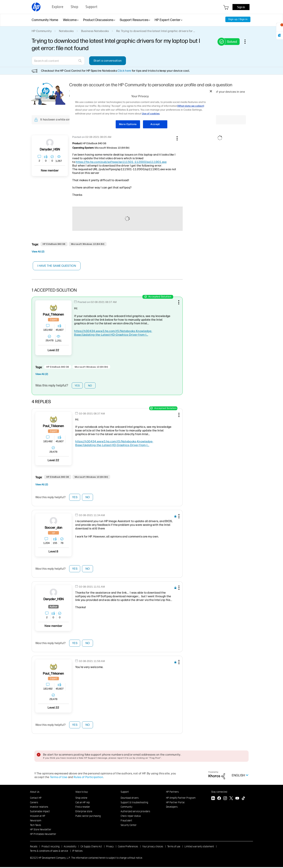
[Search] (58, 61)
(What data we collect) (191, 106)
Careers (34, 803)
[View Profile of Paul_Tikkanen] (53, 315)
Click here (124, 71)
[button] (177, 138)
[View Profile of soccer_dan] (54, 529)
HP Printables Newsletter (43, 835)
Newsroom (36, 821)
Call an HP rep (83, 803)
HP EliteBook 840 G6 (54, 244)
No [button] (90, 386)
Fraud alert (126, 821)
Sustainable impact (40, 812)
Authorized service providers (135, 812)
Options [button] (247, 41)
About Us (35, 793)
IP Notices (77, 852)
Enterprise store (84, 812)
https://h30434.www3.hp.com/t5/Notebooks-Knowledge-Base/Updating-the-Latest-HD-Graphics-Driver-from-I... (113, 333)
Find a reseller (83, 808)
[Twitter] (231, 800)
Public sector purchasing (88, 817)
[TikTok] (243, 800)
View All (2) (38, 252)
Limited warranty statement (199, 847)
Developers (172, 808)
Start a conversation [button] (108, 61)
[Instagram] (225, 800)
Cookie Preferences (128, 847)
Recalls (34, 847)
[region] (143, 110)
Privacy (110, 847)
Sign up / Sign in (238, 19)
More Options (128, 124)
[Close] (211, 91)
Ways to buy (82, 793)
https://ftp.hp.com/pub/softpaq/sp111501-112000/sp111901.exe (121, 162)
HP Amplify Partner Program (181, 799)
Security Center (129, 826)
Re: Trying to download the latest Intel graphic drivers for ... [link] (156, 31)
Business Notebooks (95, 31)
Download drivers (130, 799)
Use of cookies (151, 114)
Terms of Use (59, 778)
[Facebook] (219, 800)
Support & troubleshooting (134, 803)
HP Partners (172, 793)
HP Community (42, 31)
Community (126, 808)
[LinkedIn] (213, 800)
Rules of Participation (88, 778)
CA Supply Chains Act (91, 847)
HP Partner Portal (175, 803)
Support (125, 793)
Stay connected (219, 793)
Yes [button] (77, 386)
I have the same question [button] (57, 266)
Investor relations (39, 808)
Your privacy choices (153, 847)
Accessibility (70, 847)
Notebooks (66, 31)
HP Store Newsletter (41, 831)
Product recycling (51, 847)
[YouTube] (237, 800)
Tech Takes (36, 826)
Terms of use (174, 847)
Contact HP (36, 799)
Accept (155, 124)
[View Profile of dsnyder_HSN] (50, 149)
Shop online (81, 799)
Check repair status (131, 817)
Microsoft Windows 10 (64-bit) (88, 244)
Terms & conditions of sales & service (49, 852)
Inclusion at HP (38, 817)
